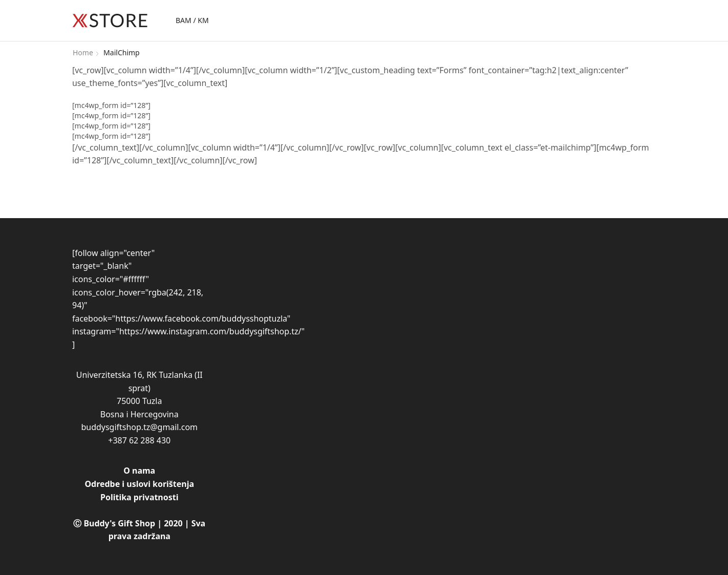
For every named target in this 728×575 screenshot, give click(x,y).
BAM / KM (192, 20)
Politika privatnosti (139, 497)
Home (83, 52)
